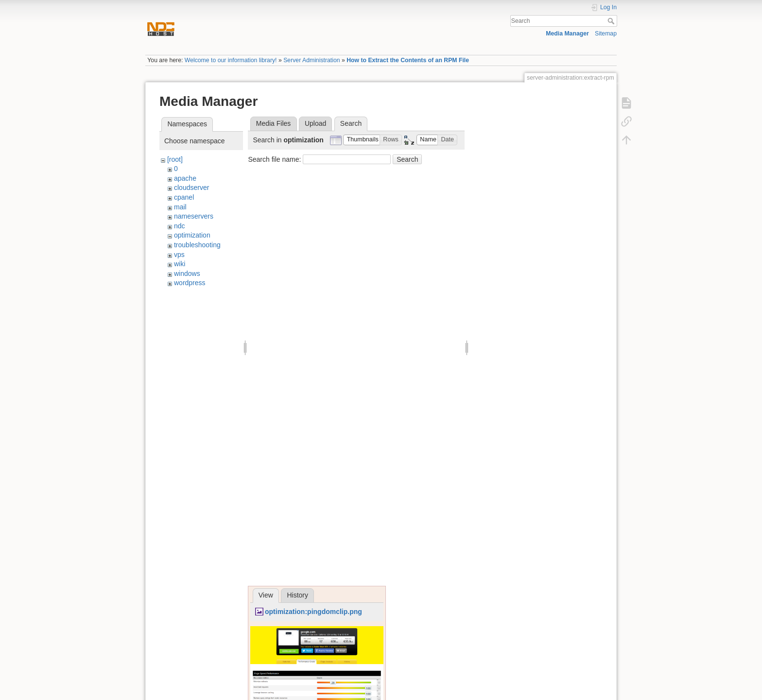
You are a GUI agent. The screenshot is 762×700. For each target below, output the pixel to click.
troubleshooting (197, 245)
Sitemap (606, 34)
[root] (175, 159)
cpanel (184, 197)
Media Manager (567, 34)
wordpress (190, 283)
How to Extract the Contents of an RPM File (408, 60)
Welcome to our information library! (231, 60)
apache (185, 178)
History (297, 595)
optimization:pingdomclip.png (313, 612)
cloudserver (191, 188)
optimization (192, 235)
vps (179, 255)
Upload (315, 123)
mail (180, 207)
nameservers (194, 216)
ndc (180, 226)
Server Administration (312, 60)
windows (187, 273)
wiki (180, 264)
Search (612, 21)
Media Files (274, 123)
